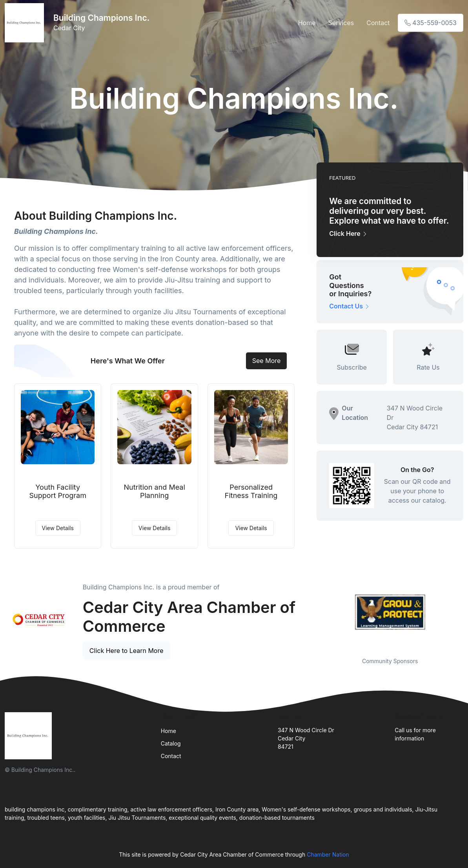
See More (267, 361)
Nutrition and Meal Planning (154, 491)
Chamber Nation (328, 854)
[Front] (26, 23)
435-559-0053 (431, 23)
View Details (58, 528)
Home (307, 23)
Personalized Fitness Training (251, 491)
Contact (378, 23)
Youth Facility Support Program (58, 491)
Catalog (171, 743)
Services (341, 23)
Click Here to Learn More (127, 651)
